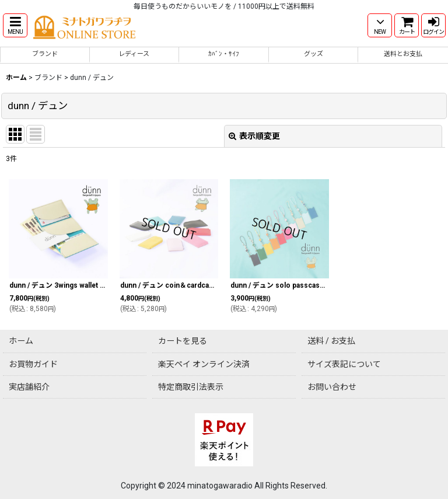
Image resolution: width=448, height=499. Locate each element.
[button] (15, 25)
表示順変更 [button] (254, 136)
